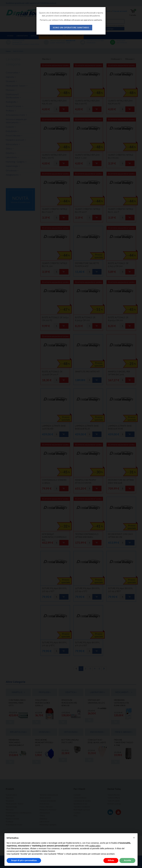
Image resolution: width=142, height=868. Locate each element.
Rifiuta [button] (111, 860)
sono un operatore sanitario (71, 28)
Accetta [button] (127, 860)
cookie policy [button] (95, 846)
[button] (134, 838)
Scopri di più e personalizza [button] (24, 860)
